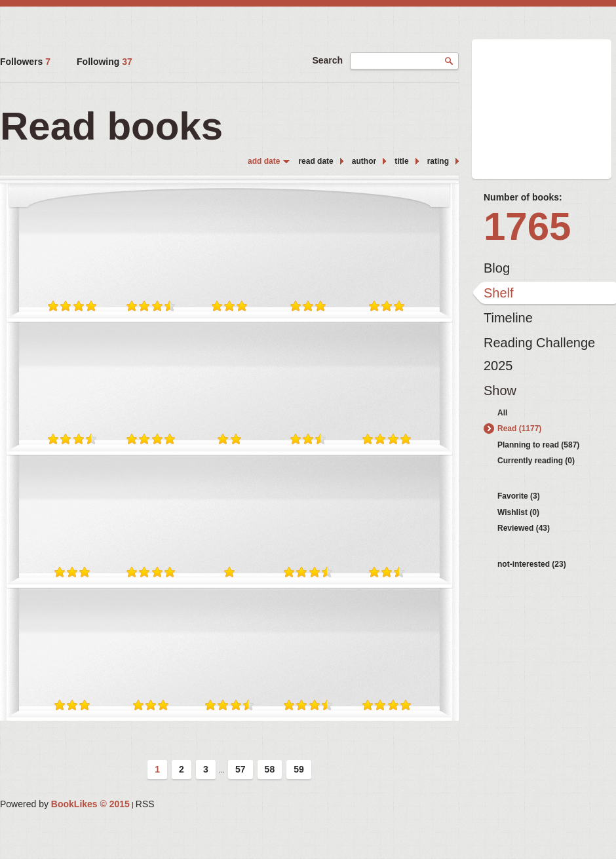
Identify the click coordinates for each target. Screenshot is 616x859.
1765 (527, 226)
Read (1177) (519, 429)
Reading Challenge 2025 (539, 346)
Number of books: (523, 197)
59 (299, 769)
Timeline (508, 318)
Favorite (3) (519, 496)
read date (316, 161)
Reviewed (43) (524, 528)
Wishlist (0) (518, 512)
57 (241, 769)
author (364, 161)
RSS (145, 804)
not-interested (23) (532, 564)
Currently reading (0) (536, 461)
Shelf (499, 293)
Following (105, 62)
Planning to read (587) (538, 445)
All (502, 413)
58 (270, 769)
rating (438, 161)
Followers (25, 62)
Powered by (65, 804)
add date (264, 161)
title (401, 161)
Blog (497, 268)
